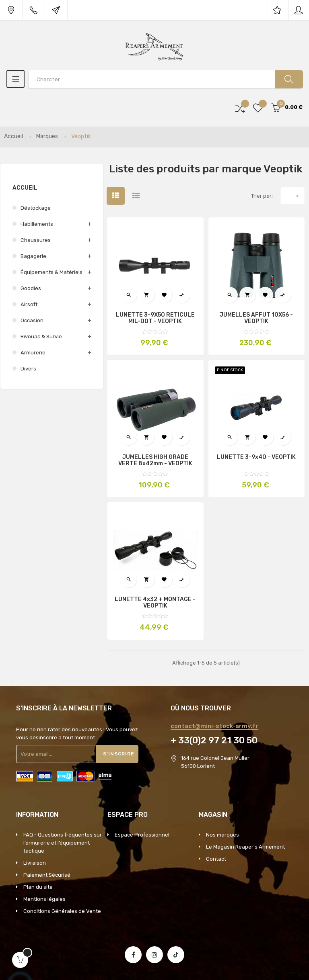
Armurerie (33, 353)
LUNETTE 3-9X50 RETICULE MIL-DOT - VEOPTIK (155, 318)
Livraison (35, 863)
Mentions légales (44, 899)
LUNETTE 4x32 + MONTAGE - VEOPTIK (155, 603)
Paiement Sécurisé (47, 875)
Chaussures (36, 240)
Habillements (37, 224)
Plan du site (38, 887)
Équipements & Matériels (51, 272)
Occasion (32, 320)
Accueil (25, 188)
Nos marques (222, 835)
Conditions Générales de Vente (62, 911)
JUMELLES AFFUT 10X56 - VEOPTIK (256, 318)
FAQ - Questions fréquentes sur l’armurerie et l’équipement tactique (63, 843)
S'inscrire (119, 754)
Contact (216, 859)
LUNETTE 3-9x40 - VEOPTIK (256, 457)
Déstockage (36, 208)
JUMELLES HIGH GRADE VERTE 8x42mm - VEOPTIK (155, 460)
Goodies (31, 288)
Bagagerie (33, 256)
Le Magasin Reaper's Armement (245, 847)
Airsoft (29, 304)
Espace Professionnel (142, 835)
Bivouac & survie (41, 337)
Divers (28, 369)
